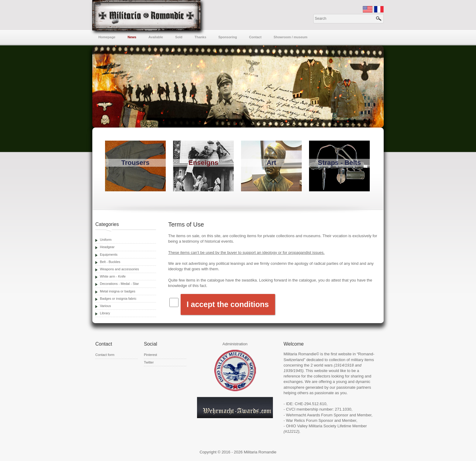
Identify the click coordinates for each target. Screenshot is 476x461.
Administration (235, 344)
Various (105, 306)
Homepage (107, 37)
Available (156, 37)
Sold (179, 37)
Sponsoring (228, 37)
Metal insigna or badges (118, 291)
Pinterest (150, 355)
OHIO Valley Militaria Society (311, 426)
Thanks (201, 37)
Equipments (109, 254)
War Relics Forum (302, 420)
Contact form (105, 355)
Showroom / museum (290, 37)
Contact (255, 37)
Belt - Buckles (110, 262)
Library (105, 313)
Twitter (149, 362)
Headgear (107, 247)
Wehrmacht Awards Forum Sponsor (317, 415)
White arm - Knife (113, 276)
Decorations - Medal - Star (119, 284)
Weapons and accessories (119, 269)
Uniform (106, 240)
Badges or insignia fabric (118, 299)
